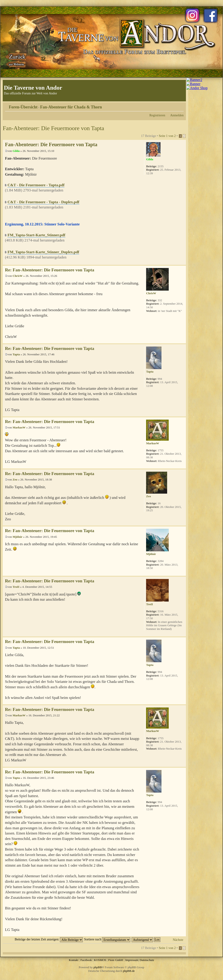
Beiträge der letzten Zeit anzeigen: (49, 939)
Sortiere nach (107, 939)
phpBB (98, 967)
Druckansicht (173, 105)
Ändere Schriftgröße (180, 105)
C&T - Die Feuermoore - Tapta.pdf (36, 185)
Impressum (132, 960)
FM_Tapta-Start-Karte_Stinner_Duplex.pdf (43, 252)
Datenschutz (147, 960)
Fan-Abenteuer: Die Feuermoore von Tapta (53, 128)
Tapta (16, 354)
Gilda (16, 151)
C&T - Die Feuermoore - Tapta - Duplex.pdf (43, 202)
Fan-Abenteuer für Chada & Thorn (71, 107)
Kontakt (74, 960)
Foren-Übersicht (23, 107)
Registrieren (157, 115)
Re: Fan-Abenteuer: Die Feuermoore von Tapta (50, 270)
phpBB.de (129, 971)
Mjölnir (18, 537)
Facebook (86, 960)
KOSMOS (100, 960)
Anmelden (177, 115)
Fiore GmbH (116, 960)
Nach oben (182, 262)
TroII (16, 587)
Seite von (167, 136)
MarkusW (19, 427)
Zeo (15, 479)
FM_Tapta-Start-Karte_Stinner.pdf (36, 235)
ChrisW (18, 276)
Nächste (178, 940)
